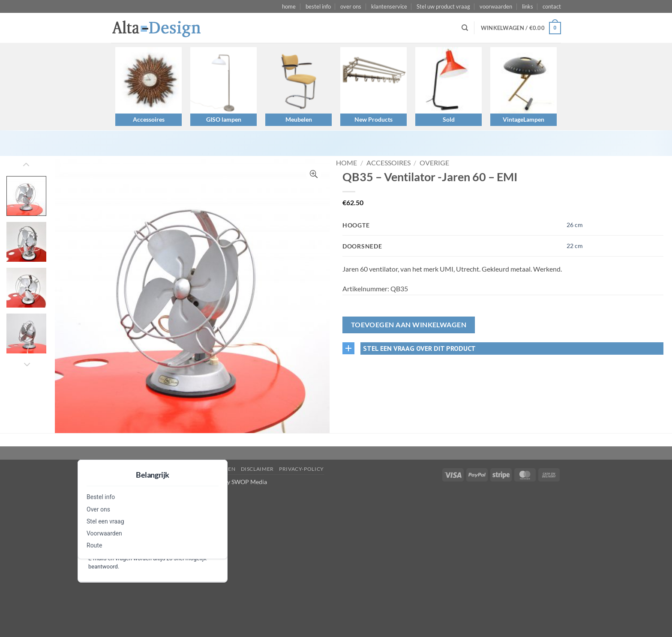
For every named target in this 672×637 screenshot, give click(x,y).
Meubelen (299, 119)
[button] (521, 28)
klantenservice (389, 6)
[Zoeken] (465, 28)
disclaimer (257, 469)
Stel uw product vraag (443, 6)
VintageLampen (523, 119)
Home (346, 163)
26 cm (575, 225)
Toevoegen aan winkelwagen (409, 325)
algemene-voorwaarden (198, 469)
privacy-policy (301, 469)
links (528, 6)
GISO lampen (224, 119)
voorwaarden (496, 6)
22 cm (575, 246)
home (289, 6)
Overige (434, 163)
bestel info (318, 6)
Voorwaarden (104, 533)
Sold (449, 119)
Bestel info (101, 497)
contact (552, 6)
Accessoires (149, 119)
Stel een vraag (105, 521)
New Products (373, 119)
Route (94, 545)
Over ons (98, 509)
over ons (351, 6)
